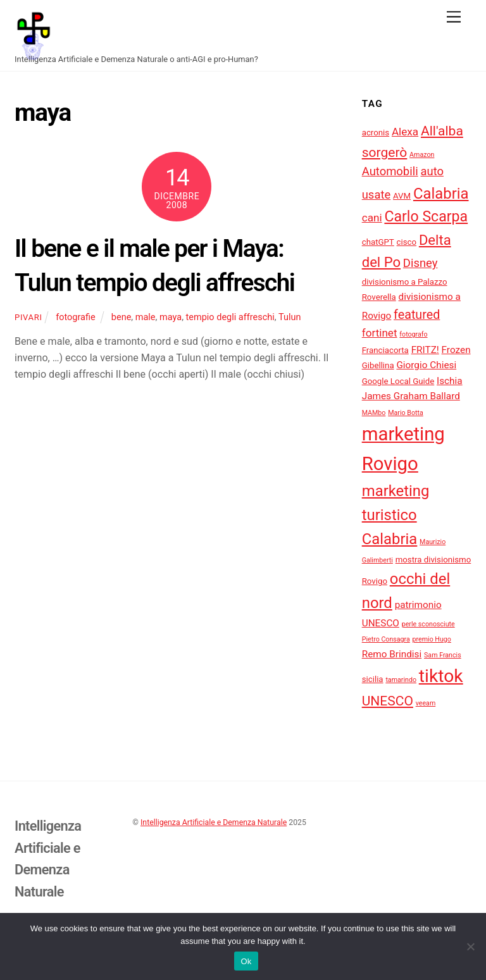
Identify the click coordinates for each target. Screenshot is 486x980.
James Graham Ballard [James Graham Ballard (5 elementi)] (411, 396)
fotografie (76, 317)
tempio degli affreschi (230, 317)
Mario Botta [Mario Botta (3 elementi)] (406, 413)
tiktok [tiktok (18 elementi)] (441, 676)
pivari (28, 317)
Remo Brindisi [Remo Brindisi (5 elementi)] (392, 654)
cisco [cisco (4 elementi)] (407, 242)
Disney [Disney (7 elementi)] (421, 263)
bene (121, 317)
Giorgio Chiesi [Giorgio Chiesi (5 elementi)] (426, 365)
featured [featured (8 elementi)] (417, 315)
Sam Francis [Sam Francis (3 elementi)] (443, 655)
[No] (470, 946)
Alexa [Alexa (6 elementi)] (405, 132)
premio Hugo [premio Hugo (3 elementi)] (432, 639)
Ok (246, 961)
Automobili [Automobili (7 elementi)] (390, 171)
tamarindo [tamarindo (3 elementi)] (401, 680)
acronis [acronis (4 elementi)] (376, 133)
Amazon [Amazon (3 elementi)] (422, 155)
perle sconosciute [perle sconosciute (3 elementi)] (428, 624)
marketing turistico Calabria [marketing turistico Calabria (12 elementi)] (396, 515)
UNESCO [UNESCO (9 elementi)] (388, 701)
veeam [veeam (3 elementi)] (426, 703)
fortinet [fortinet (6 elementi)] (380, 333)
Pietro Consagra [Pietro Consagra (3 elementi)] (386, 639)
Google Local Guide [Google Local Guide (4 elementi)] (398, 381)
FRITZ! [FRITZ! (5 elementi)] (425, 350)
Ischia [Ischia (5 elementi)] (450, 381)
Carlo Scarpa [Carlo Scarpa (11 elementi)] (426, 217)
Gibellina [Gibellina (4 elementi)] (378, 365)
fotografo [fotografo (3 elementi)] (413, 334)
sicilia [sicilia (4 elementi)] (373, 679)
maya (171, 317)
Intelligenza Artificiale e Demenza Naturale (214, 822)
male (146, 317)
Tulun (290, 317)
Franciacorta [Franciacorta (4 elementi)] (385, 350)
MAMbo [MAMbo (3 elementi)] (374, 413)
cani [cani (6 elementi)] (372, 218)
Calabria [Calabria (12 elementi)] (441, 194)
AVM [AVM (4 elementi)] (402, 196)
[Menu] (454, 17)
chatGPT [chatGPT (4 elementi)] (378, 242)
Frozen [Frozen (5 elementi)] (456, 350)
